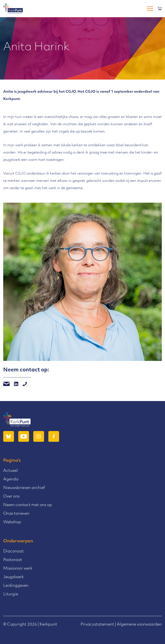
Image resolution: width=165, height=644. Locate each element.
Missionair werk (18, 569)
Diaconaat (14, 551)
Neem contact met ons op (28, 505)
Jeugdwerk (14, 577)
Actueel (11, 471)
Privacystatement (97, 625)
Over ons (11, 497)
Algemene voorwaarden (139, 625)
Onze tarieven (16, 514)
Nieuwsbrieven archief (24, 488)
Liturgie (11, 594)
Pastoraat (13, 560)
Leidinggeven (16, 586)
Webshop (12, 522)
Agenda (11, 479)
